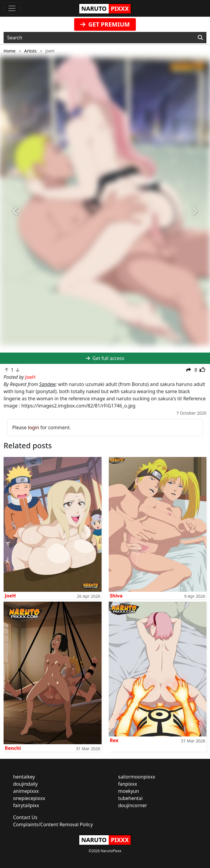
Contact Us (25, 817)
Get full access (105, 358)
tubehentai (130, 798)
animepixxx (26, 791)
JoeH (10, 596)
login (34, 427)
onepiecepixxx (29, 798)
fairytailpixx (26, 805)
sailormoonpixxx (137, 777)
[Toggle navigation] (12, 8)
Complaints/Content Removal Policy (53, 824)
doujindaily (25, 784)
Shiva (116, 596)
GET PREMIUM (105, 24)
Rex (114, 740)
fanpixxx (128, 784)
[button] (16, 212)
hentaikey (24, 777)
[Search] (200, 38)
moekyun (129, 791)
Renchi (13, 748)
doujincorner (133, 805)
